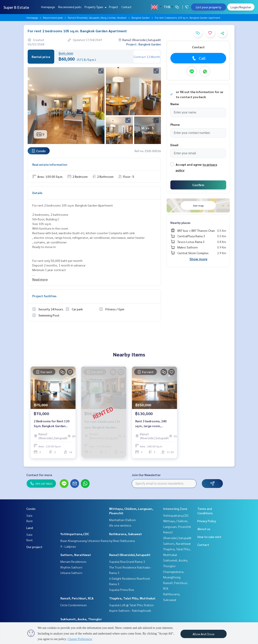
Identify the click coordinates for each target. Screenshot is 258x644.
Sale (29, 515)
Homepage (48, 7)
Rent (30, 521)
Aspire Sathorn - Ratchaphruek (130, 610)
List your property (209, 7)
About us (204, 529)
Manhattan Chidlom (122, 520)
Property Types (95, 7)
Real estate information (50, 164)
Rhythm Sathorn (71, 567)
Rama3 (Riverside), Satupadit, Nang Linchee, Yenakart (97, 18)
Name (175, 104)
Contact (126, 7)
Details (37, 193)
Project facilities (44, 296)
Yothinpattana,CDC (75, 534)
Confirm (198, 185)
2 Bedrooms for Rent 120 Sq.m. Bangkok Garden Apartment (52, 424)
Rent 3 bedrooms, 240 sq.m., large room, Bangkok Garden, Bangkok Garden (154, 424)
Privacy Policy (207, 521)
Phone (175, 124)
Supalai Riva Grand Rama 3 (127, 561)
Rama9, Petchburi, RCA (77, 598)
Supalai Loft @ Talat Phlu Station (131, 605)
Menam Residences (73, 561)
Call (198, 58)
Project (114, 7)
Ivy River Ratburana (122, 541)
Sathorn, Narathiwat (76, 555)
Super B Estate (16, 7)
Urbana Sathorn (71, 573)
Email (174, 145)
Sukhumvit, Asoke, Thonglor (81, 619)
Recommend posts (70, 7)
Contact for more (39, 475)
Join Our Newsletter (146, 475)
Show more (198, 259)
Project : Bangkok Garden (144, 44)
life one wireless (120, 525)
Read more (40, 279)
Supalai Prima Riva (122, 590)
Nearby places (180, 223)
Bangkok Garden (141, 18)
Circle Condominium (74, 605)
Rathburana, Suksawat (125, 534)
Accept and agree (189, 164)
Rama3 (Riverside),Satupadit (130, 555)
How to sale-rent (209, 537)
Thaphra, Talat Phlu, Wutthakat (132, 598)
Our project (34, 547)
